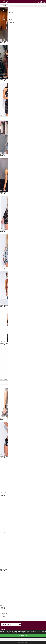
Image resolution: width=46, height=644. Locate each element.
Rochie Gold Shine (4, 306)
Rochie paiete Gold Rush (28, 306)
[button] (44, 2)
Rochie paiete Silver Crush (29, 268)
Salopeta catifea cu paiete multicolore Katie (32, 494)
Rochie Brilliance (27, 230)
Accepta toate (23, 635)
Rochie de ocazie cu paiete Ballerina (7, 419)
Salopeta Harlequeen (5, 532)
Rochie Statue (3, 79)
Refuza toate (23, 639)
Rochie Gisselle (3, 230)
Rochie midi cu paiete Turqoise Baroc (31, 42)
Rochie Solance (3, 117)
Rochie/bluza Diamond (28, 532)
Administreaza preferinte (23, 642)
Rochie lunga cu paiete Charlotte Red (31, 381)
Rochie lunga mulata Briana (6, 381)
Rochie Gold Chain (27, 117)
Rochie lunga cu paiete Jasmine (6, 343)
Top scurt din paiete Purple (29, 569)
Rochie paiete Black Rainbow (6, 192)
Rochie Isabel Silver (4, 42)
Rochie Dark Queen (27, 155)
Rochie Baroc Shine (4, 155)
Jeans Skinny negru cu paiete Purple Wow (32, 456)
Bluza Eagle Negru (4, 569)
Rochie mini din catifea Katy (29, 192)
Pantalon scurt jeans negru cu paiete (8, 456)
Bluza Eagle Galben (27, 607)
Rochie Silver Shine (4, 268)
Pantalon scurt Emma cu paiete (7, 494)
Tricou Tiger (3, 607)
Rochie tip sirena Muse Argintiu (30, 419)
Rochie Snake (26, 79)
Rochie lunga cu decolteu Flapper (30, 343)
